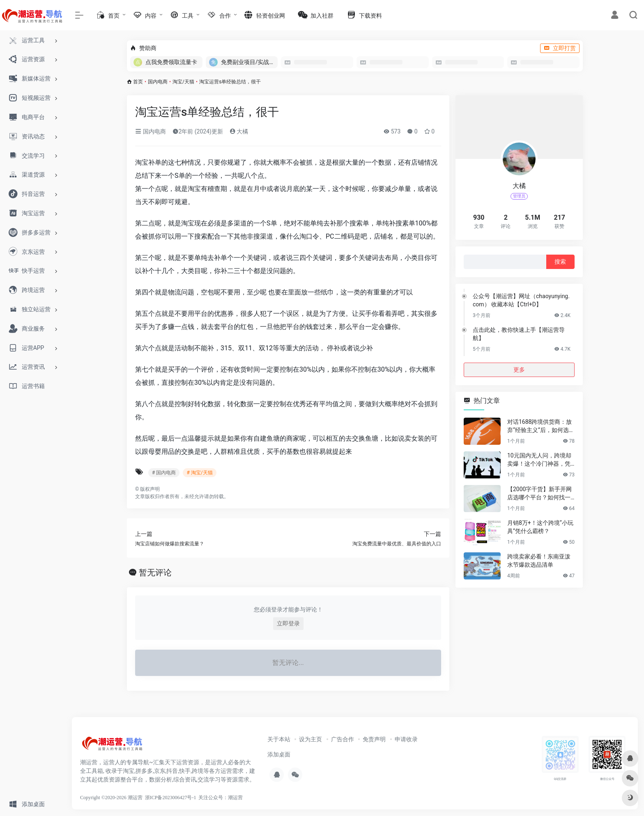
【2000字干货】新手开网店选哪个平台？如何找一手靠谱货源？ (539, 494)
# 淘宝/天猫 (199, 473)
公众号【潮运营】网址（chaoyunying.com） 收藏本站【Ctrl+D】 (521, 300)
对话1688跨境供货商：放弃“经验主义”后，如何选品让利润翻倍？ (541, 426)
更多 (519, 370)
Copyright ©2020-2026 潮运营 (111, 798)
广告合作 (343, 739)
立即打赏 (560, 48)
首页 (138, 82)
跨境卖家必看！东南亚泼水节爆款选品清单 (539, 561)
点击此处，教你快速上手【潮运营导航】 (519, 334)
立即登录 (288, 623)
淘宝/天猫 (183, 82)
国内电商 (158, 82)
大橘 (239, 131)
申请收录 (406, 739)
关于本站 (279, 739)
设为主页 (310, 739)
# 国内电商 (164, 473)
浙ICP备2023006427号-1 (171, 798)
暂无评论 (155, 572)
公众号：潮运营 (225, 798)
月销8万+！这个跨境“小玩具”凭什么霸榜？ (540, 527)
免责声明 (374, 739)
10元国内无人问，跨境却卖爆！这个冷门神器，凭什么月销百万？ (539, 460)
